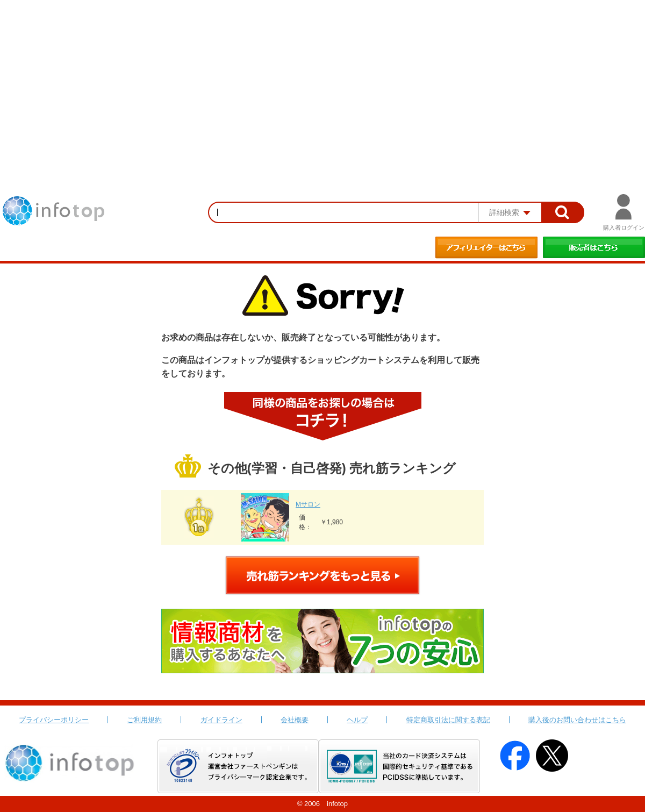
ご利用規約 (144, 720)
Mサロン (308, 504)
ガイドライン (221, 720)
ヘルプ (357, 720)
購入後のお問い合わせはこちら (577, 720)
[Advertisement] (322, 81)
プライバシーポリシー (54, 720)
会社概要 (295, 720)
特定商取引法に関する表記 (448, 720)
